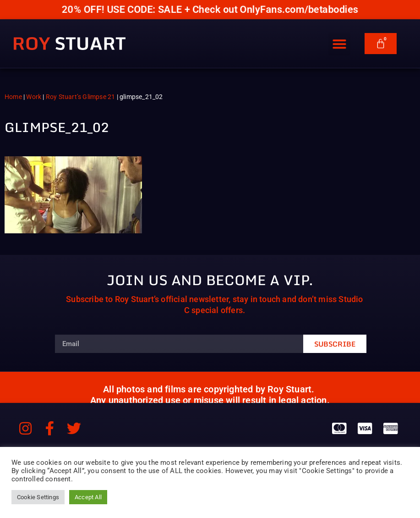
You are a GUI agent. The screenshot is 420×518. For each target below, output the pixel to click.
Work (34, 97)
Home (13, 97)
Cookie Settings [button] (38, 497)
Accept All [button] (88, 497)
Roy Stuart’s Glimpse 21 (81, 97)
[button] (339, 40)
